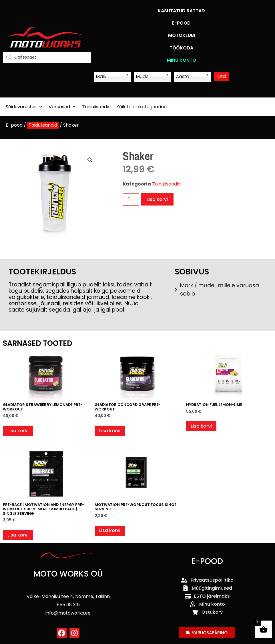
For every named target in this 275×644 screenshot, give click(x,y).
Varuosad (62, 107)
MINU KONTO (182, 60)
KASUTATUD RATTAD (181, 11)
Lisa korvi (157, 199)
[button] (90, 160)
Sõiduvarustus (24, 107)
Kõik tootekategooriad (142, 107)
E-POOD (181, 23)
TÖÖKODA (181, 48)
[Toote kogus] (131, 199)
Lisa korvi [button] (18, 431)
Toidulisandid (96, 107)
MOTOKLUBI (182, 35)
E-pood (14, 125)
